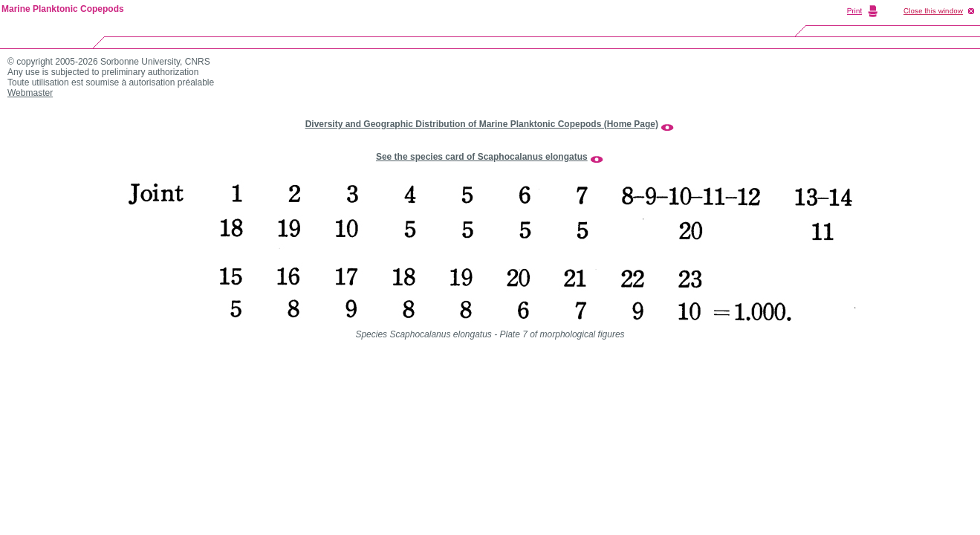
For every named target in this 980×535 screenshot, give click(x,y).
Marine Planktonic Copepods (63, 9)
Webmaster (30, 93)
